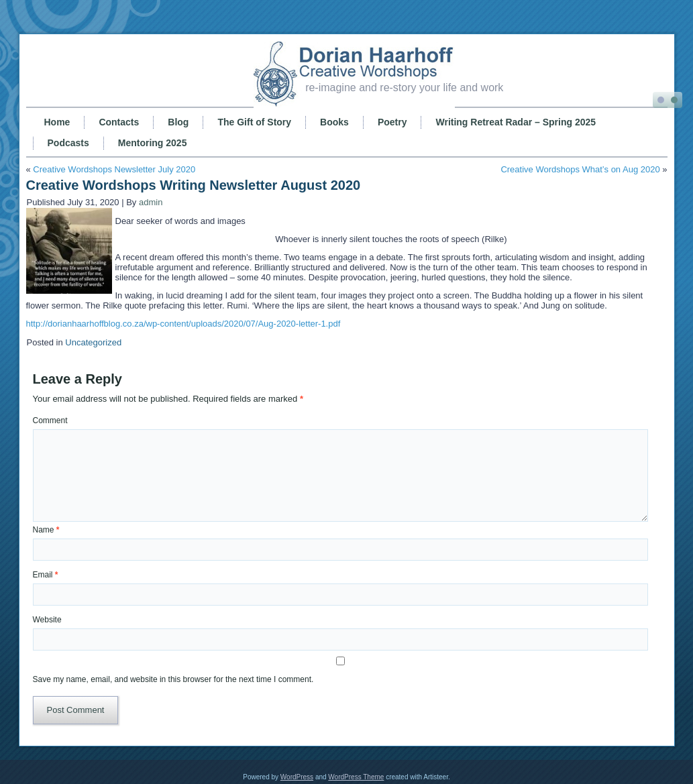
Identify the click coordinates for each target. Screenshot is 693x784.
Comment (50, 421)
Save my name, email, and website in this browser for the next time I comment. (173, 679)
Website (47, 620)
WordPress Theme (356, 777)
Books (334, 122)
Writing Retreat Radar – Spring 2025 (516, 122)
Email (46, 575)
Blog (178, 122)
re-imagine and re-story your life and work (404, 88)
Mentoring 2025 (153, 143)
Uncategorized (93, 342)
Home (57, 122)
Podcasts (68, 143)
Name (46, 530)
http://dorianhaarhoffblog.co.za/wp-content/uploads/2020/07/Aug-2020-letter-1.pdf (183, 324)
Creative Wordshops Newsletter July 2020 (114, 169)
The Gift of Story (254, 122)
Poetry (392, 122)
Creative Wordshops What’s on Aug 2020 (580, 169)
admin (151, 202)
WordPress (297, 777)
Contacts (119, 122)
